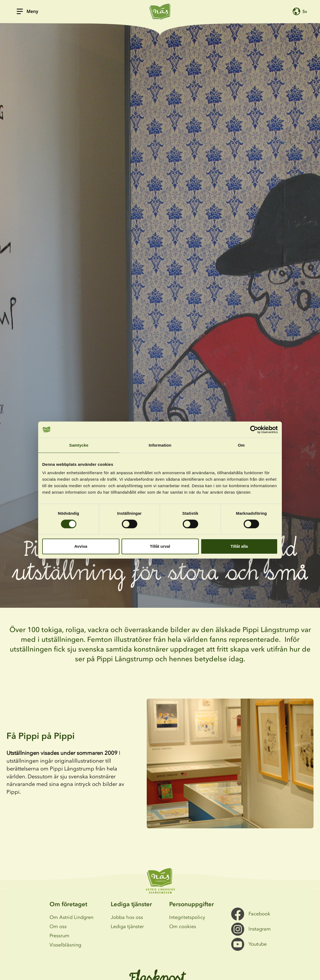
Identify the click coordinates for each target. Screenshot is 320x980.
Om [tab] (241, 445)
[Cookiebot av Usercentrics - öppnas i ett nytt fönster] (254, 430)
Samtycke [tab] (79, 445)
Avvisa (81, 546)
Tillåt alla (239, 546)
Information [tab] (160, 445)
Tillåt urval (160, 546)
